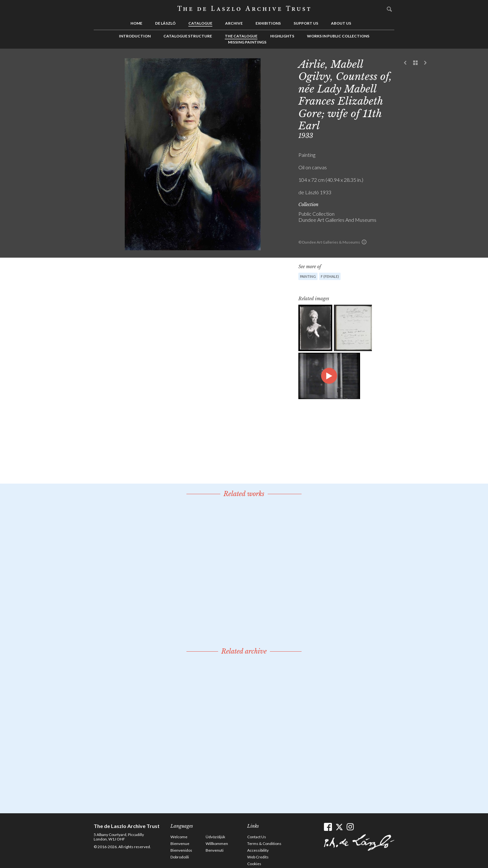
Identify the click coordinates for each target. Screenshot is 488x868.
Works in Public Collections (338, 36)
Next (425, 63)
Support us (306, 23)
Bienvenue (180, 844)
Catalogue (200, 23)
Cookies (254, 864)
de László (165, 23)
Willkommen (217, 844)
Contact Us (257, 837)
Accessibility (258, 850)
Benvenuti (215, 850)
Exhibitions (268, 23)
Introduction (135, 36)
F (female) (330, 276)
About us (341, 23)
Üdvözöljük (215, 837)
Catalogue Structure (188, 36)
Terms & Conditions (264, 844)
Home (136, 23)
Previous (405, 63)
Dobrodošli (180, 857)
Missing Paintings (247, 42)
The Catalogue (241, 36)
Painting (308, 276)
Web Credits (258, 857)
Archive (234, 23)
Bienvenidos (181, 850)
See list (415, 63)
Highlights (282, 36)
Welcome (179, 837)
